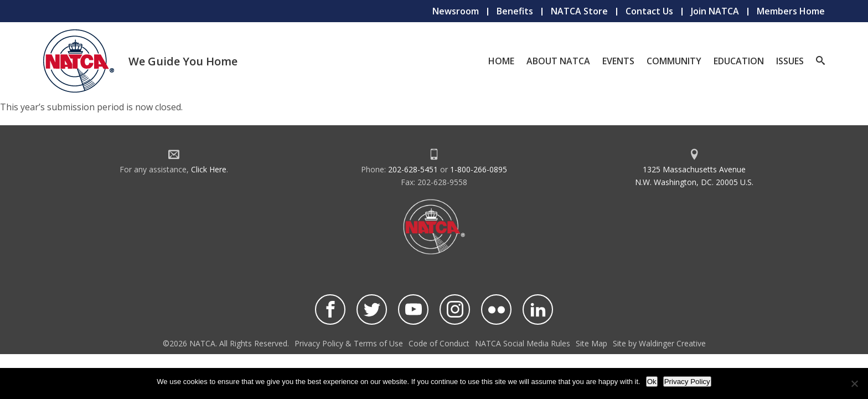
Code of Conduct (439, 343)
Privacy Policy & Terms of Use (349, 343)
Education (739, 61)
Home (501, 61)
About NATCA (558, 61)
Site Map (591, 343)
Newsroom (456, 11)
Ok (652, 382)
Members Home (791, 11)
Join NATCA (715, 11)
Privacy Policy (687, 382)
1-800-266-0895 (479, 169)
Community (674, 61)
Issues (790, 61)
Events (618, 61)
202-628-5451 (413, 169)
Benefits (515, 11)
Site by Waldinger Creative (659, 343)
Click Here (209, 169)
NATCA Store (579, 11)
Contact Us (649, 11)
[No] (854, 383)
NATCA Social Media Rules (523, 343)
